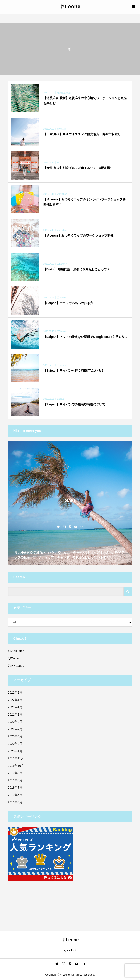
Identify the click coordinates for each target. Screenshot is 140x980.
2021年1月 (15, 714)
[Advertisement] (70, 903)
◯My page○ (16, 666)
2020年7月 (15, 729)
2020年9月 (15, 722)
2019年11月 (16, 758)
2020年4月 (15, 736)
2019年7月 (15, 787)
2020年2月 (15, 744)
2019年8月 (15, 780)
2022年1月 (15, 700)
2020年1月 (15, 751)
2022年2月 (15, 692)
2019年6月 (15, 795)
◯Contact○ (16, 658)
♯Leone (70, 6)
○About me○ (16, 651)
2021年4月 (15, 707)
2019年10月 (16, 766)
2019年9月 (15, 773)
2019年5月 (15, 802)
